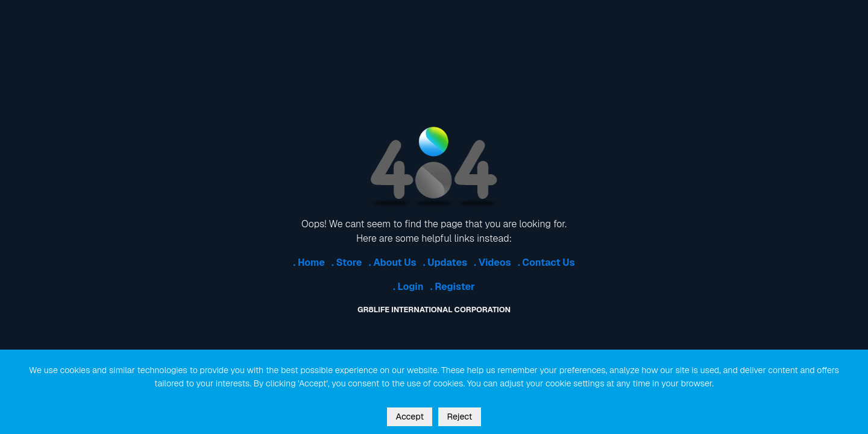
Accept (410, 417)
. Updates (445, 263)
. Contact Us (546, 263)
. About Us (393, 263)
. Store (347, 263)
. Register (453, 287)
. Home (309, 263)
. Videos (492, 263)
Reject (459, 417)
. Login (408, 287)
